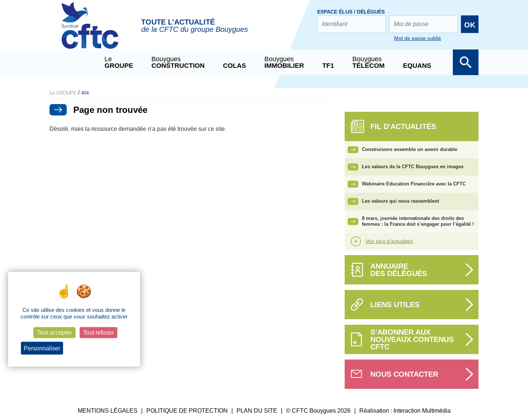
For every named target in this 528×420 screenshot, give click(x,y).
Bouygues (178, 62)
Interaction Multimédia (422, 411)
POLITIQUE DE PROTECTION (187, 411)
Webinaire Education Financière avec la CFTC (414, 184)
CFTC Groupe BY (90, 30)
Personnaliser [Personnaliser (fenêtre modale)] (42, 348)
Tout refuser (98, 333)
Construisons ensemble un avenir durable (410, 149)
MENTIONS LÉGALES (108, 411)
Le (119, 62)
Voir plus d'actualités (389, 241)
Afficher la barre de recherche (466, 62)
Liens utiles (395, 305)
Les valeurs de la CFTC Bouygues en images (413, 167)
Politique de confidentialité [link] (97, 348)
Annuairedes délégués (399, 270)
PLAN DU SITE (257, 411)
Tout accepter (54, 333)
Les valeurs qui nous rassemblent (400, 201)
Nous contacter (404, 374)
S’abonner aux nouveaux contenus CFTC (412, 339)
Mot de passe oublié (418, 38)
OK (470, 25)
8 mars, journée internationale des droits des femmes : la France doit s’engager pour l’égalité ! (418, 221)
